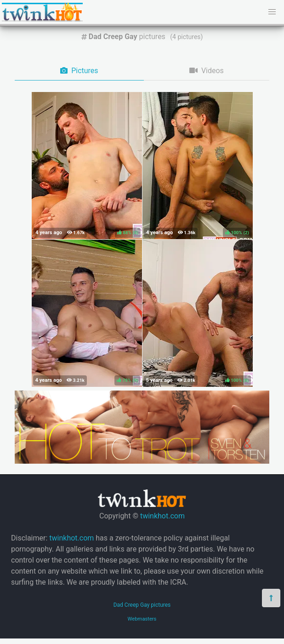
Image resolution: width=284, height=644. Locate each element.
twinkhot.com (162, 516)
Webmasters (142, 619)
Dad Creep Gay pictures (142, 605)
